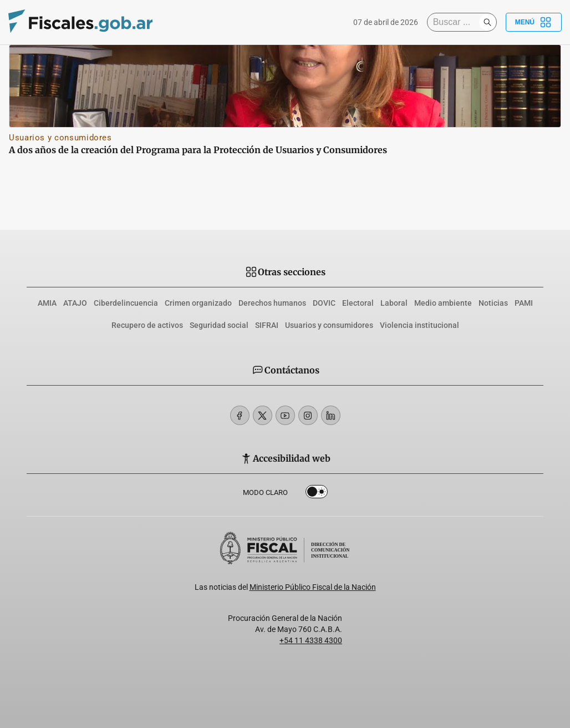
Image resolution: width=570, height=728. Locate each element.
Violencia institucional (419, 325)
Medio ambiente (443, 303)
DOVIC (324, 303)
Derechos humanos (272, 303)
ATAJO (75, 303)
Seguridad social (219, 325)
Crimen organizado (198, 303)
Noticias (493, 303)
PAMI (524, 303)
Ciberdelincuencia (126, 303)
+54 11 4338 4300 (311, 640)
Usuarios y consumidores (60, 138)
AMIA (47, 303)
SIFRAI (267, 325)
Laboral (394, 303)
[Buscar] (456, 22)
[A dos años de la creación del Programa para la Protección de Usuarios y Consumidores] (285, 86)
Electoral (358, 303)
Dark (317, 494)
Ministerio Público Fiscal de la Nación (313, 587)
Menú (534, 22)
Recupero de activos (147, 325)
